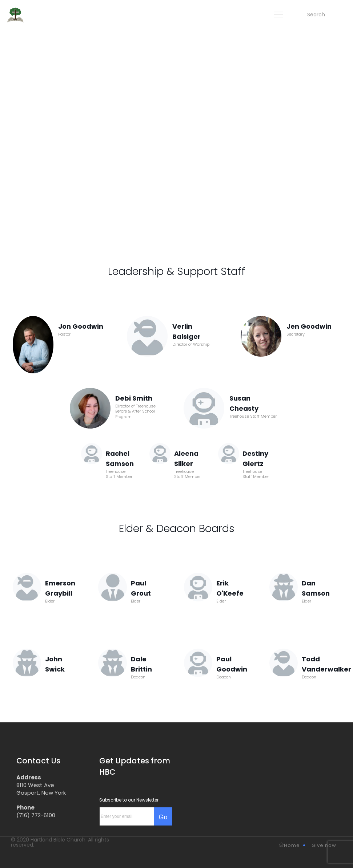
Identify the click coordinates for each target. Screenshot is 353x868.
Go (163, 817)
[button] (316, 15)
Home (289, 845)
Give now (324, 845)
